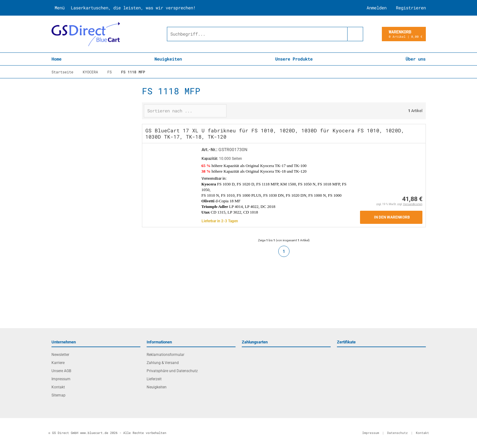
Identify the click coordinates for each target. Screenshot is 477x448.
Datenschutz (397, 433)
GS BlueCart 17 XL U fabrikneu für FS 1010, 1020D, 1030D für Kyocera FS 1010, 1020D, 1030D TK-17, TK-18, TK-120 (275, 133)
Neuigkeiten (168, 59)
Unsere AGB (61, 371)
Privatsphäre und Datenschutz (172, 371)
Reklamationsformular (165, 355)
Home (56, 59)
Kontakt (58, 387)
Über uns (416, 59)
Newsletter (60, 355)
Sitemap (58, 395)
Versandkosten (413, 204)
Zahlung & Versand (163, 363)
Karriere (58, 363)
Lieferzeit (154, 379)
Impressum (61, 379)
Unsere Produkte (294, 59)
